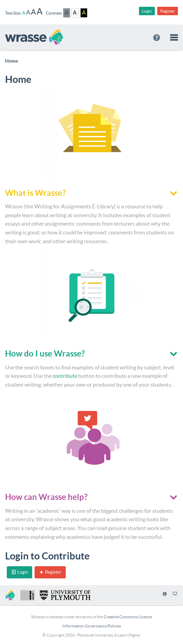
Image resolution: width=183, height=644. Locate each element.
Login (147, 11)
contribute (65, 376)
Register (168, 11)
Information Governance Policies (92, 626)
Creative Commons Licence (128, 617)
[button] (174, 37)
